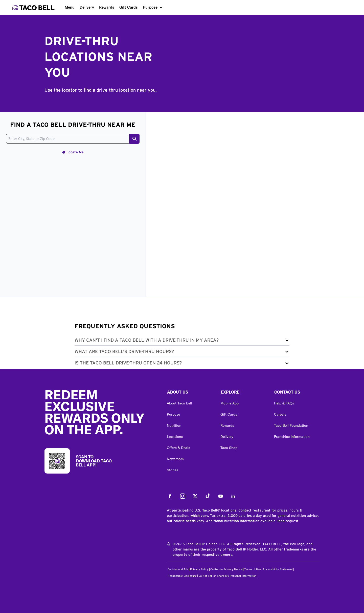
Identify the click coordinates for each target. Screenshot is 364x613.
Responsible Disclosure (182, 576)
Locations (175, 437)
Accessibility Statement (278, 569)
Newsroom (175, 459)
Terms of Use (253, 569)
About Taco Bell (179, 403)
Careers (280, 414)
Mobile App (230, 403)
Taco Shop (229, 448)
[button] (182, 341)
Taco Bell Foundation (291, 425)
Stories (173, 470)
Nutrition (174, 425)
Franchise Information (292, 437)
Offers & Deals (178, 448)
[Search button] (134, 139)
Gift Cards (129, 7)
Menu (70, 7)
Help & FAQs (284, 403)
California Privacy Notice (226, 569)
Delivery (87, 7)
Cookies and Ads (178, 569)
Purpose (150, 7)
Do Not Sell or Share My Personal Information (227, 576)
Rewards (107, 7)
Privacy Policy (199, 569)
